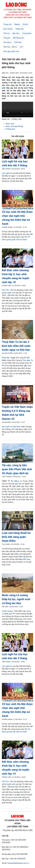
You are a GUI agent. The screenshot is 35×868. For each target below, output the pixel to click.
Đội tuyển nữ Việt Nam (11, 427)
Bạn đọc (16, 33)
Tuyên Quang (7, 611)
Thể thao (18, 42)
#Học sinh (10, 124)
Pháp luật (20, 29)
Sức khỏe (7, 42)
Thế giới (7, 38)
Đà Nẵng (15, 481)
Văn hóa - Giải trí (10, 47)
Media (17, 24)
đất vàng (27, 559)
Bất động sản (18, 38)
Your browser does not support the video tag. (17, 109)
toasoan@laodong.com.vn (18, 863)
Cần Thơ (5, 290)
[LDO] (17, 150)
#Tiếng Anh (10, 129)
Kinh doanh (8, 29)
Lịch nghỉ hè (7, 173)
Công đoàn (27, 33)
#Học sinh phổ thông (14, 126)
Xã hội (25, 24)
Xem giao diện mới (11, 51)
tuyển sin (10, 293)
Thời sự (6, 33)
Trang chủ (7, 24)
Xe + (22, 47)
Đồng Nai (6, 358)
